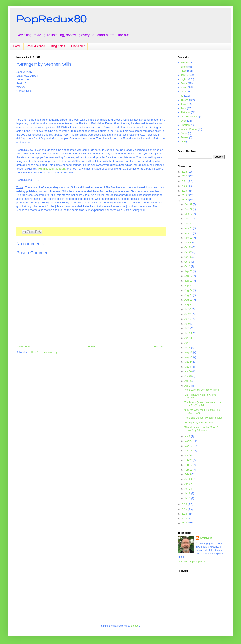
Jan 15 (188, 489)
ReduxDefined (36, 46)
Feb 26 (189, 460)
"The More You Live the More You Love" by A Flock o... (202, 429)
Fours (184, 83)
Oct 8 (188, 262)
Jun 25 (188, 333)
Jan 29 (188, 479)
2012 (185, 523)
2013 (185, 519)
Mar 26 (189, 441)
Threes (185, 100)
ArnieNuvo (206, 538)
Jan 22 (188, 484)
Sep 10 (189, 281)
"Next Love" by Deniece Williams (202, 390)
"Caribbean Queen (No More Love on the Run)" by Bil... (204, 404)
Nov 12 (189, 238)
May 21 (189, 357)
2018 (185, 195)
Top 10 (184, 75)
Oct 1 (188, 266)
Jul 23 (188, 314)
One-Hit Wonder (190, 117)
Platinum (186, 112)
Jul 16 (188, 319)
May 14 (189, 362)
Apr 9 (188, 386)
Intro (183, 142)
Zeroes (185, 137)
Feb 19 (189, 465)
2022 (185, 176)
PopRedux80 (51, 19)
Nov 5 (188, 243)
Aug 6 (188, 305)
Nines (184, 88)
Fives (184, 71)
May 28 (189, 352)
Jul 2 (187, 328)
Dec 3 (188, 224)
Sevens (185, 63)
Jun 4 (188, 348)
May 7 (188, 367)
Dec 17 (189, 214)
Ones (184, 121)
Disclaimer (78, 46)
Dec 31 (189, 204)
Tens (183, 104)
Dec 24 (189, 209)
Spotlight (186, 125)
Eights (184, 79)
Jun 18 (188, 338)
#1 (182, 96)
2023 (185, 172)
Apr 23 (188, 376)
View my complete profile (191, 562)
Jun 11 (188, 343)
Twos (184, 108)
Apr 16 (188, 381)
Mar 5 (188, 455)
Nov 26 (189, 228)
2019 (185, 191)
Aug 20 (189, 295)
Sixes (184, 67)
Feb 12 (189, 470)
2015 (185, 509)
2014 (185, 514)
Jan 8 (188, 493)
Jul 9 (187, 324)
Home (17, 46)
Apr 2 (188, 436)
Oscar (184, 133)
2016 (185, 504)
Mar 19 (189, 446)
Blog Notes (58, 46)
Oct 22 (188, 252)
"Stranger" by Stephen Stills (199, 423)
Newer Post (24, 347)
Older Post (159, 347)
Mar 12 (189, 451)
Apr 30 (188, 371)
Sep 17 (189, 276)
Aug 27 (189, 290)
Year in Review (189, 129)
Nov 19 (189, 233)
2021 (185, 181)
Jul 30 (188, 309)
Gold (183, 92)
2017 (185, 200)
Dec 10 (189, 219)
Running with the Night (52, 169)
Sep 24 (189, 271)
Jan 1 (188, 498)
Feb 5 (188, 474)
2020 (185, 186)
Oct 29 (188, 247)
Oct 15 (188, 257)
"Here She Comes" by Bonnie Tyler (203, 418)
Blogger (135, 626)
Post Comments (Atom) (44, 352)
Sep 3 (188, 286)
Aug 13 (189, 300)
